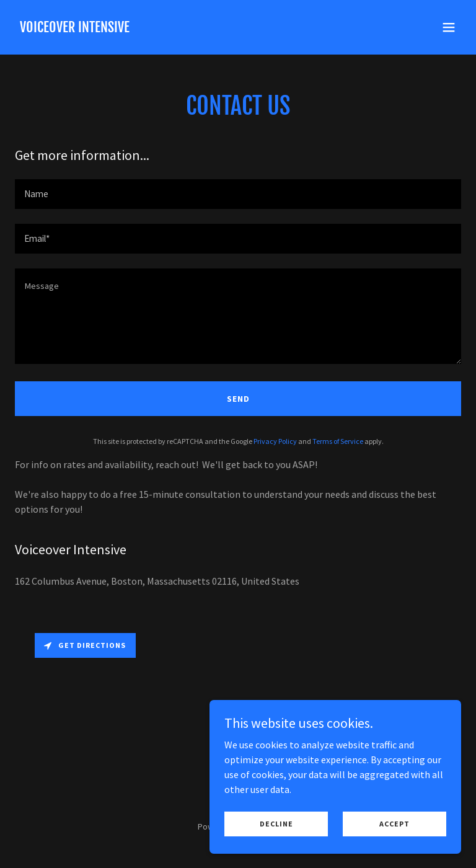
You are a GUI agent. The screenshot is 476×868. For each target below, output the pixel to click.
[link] (75, 29)
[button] (449, 27)
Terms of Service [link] (338, 441)
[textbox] (238, 194)
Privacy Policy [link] (275, 441)
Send (238, 399)
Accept (396, 824)
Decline (279, 824)
